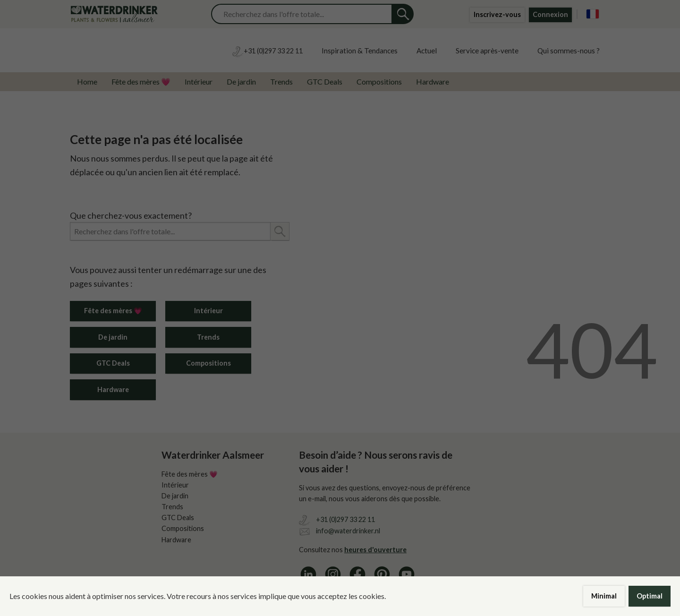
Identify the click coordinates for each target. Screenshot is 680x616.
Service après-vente (487, 51)
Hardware (433, 81)
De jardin (241, 81)
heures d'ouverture (375, 550)
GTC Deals (325, 81)
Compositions (379, 81)
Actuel (427, 51)
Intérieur (199, 81)
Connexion (550, 14)
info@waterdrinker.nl (348, 531)
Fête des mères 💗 (141, 81)
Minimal (604, 596)
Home (87, 81)
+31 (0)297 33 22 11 (345, 519)
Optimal (650, 596)
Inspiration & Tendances (360, 51)
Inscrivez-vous (497, 14)
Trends (281, 81)
